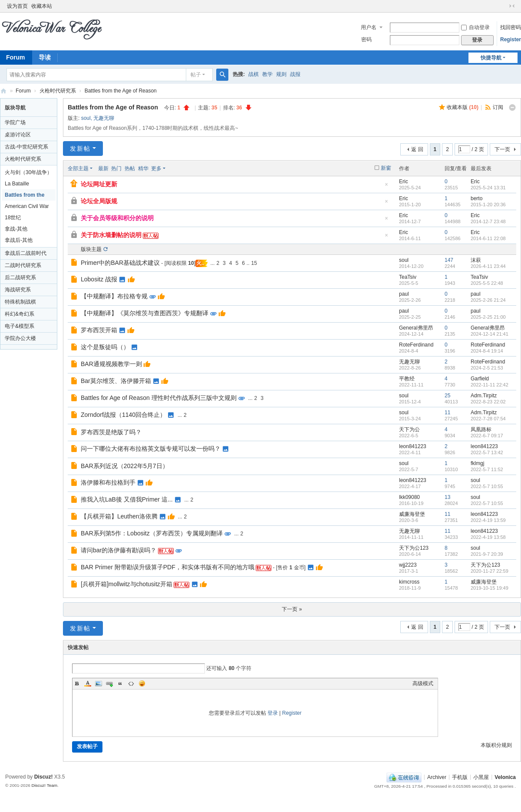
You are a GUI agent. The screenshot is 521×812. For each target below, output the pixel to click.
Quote (120, 683)
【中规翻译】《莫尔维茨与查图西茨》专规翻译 (145, 313)
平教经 (407, 379)
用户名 (369, 27)
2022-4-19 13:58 (488, 537)
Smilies (142, 683)
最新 (103, 168)
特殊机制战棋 (20, 302)
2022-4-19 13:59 (488, 520)
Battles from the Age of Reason (121, 91)
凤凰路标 (481, 429)
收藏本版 (463, 107)
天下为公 (409, 429)
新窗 (386, 168)
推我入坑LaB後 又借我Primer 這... (127, 499)
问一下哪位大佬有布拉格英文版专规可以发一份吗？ (151, 449)
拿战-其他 (16, 229)
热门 (116, 168)
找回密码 (511, 27)
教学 (267, 74)
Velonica (505, 777)
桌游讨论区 (18, 135)
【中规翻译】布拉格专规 (114, 296)
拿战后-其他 (19, 240)
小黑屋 (481, 777)
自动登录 (475, 27)
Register (511, 40)
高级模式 (423, 683)
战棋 (254, 74)
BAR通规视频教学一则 (111, 364)
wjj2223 (408, 565)
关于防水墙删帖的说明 (111, 235)
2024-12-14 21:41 (490, 334)
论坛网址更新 (99, 184)
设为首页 (17, 6)
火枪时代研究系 (58, 91)
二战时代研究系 (23, 265)
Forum (23, 91)
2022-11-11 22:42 (490, 385)
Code (131, 683)
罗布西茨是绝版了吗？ (111, 432)
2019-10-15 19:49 (490, 588)
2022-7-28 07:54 (488, 419)
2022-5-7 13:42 (487, 452)
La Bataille (17, 184)
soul (86, 118)
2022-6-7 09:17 (487, 436)
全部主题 (78, 168)
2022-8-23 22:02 (488, 402)
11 (447, 413)
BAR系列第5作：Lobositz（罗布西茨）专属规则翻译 (152, 533)
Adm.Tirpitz (484, 396)
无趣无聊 (104, 118)
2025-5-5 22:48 (487, 283)
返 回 (417, 149)
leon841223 (413, 446)
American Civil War (27, 206)
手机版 (460, 777)
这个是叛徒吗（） (105, 347)
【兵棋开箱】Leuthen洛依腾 (119, 516)
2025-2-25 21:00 (488, 317)
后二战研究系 (20, 277)
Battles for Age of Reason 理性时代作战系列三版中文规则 (159, 398)
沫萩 (476, 260)
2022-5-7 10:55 (487, 486)
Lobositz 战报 (99, 279)
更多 (156, 168)
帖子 (196, 75)
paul (404, 294)
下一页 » (292, 609)
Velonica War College (3, 91)
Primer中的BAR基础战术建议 (120, 263)
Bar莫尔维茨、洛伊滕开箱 (116, 381)
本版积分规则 (496, 745)
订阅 (498, 107)
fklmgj (477, 463)
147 (449, 260)
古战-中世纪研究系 (26, 147)
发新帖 (80, 149)
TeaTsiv (408, 277)
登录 (273, 713)
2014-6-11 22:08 (488, 238)
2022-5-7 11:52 (487, 469)
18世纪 (13, 218)
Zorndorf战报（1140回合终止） (123, 415)
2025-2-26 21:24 (488, 300)
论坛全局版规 (99, 201)
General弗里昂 (416, 328)
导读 (45, 57)
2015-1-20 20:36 (488, 205)
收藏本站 (42, 6)
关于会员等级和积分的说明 (117, 218)
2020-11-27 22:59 (490, 571)
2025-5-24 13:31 (488, 188)
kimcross (409, 582)
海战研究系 (18, 290)
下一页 (502, 149)
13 (447, 497)
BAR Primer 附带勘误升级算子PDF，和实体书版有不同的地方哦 (168, 567)
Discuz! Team (44, 785)
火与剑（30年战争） (28, 172)
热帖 (130, 168)
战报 (295, 74)
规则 (281, 74)
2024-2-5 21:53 (487, 368)
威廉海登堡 (412, 514)
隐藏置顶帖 (386, 187)
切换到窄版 (512, 6)
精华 (143, 168)
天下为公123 (414, 548)
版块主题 (91, 249)
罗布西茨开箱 (99, 330)
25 (447, 396)
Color (88, 683)
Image (99, 683)
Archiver (437, 777)
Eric (404, 182)
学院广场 (15, 122)
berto (476, 198)
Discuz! (44, 777)
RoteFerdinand (416, 345)
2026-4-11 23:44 (488, 266)
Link (109, 683)
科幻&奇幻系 (20, 314)
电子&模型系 (20, 326)
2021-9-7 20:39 (487, 554)
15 (254, 263)
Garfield (480, 379)
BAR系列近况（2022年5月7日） (125, 466)
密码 (366, 40)
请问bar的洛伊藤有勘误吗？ (119, 550)
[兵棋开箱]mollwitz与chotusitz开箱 (127, 584)
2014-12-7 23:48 (488, 221)
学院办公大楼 (20, 338)
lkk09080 (409, 497)
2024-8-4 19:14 (487, 351)
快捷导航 (491, 58)
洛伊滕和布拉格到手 (108, 482)
